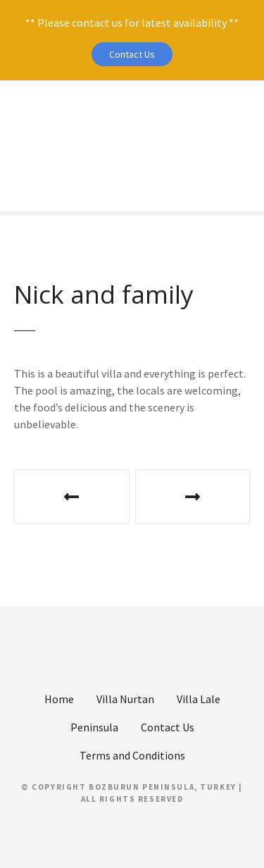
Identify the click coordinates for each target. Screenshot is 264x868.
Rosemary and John (193, 497)
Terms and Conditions (132, 755)
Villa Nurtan (125, 699)
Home (59, 699)
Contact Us (132, 54)
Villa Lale (199, 699)
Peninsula (94, 727)
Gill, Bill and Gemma (72, 497)
